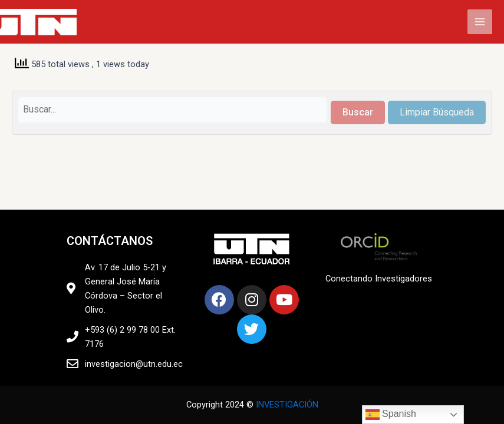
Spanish (391, 415)
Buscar (358, 112)
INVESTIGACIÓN (287, 405)
